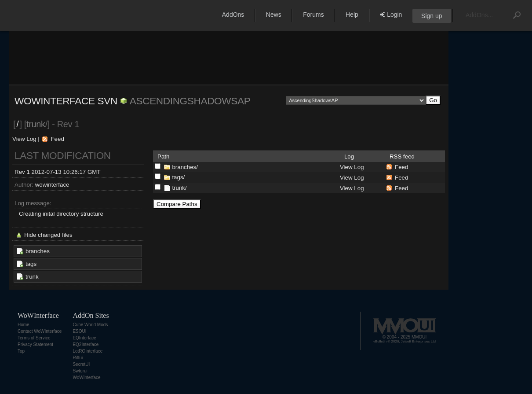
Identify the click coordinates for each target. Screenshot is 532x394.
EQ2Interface (86, 344)
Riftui (78, 358)
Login (391, 15)
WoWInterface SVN (66, 101)
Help (352, 15)
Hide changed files (48, 235)
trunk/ (179, 188)
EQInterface (84, 338)
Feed (57, 139)
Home (24, 325)
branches (38, 251)
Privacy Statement (35, 344)
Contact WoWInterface (40, 331)
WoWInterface (86, 377)
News (274, 15)
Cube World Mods (90, 325)
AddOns (233, 15)
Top (21, 351)
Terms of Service (34, 338)
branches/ (185, 167)
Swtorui (80, 371)
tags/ (178, 177)
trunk (32, 277)
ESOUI (79, 331)
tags (31, 264)
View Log (24, 139)
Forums (313, 15)
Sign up (432, 16)
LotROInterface (87, 351)
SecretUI (81, 364)
